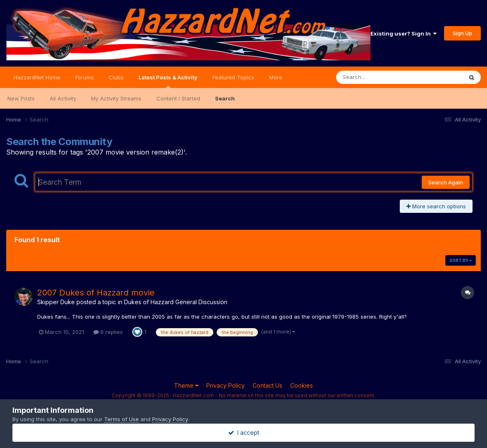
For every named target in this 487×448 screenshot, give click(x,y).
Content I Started (178, 98)
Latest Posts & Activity (168, 81)
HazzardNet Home (37, 77)
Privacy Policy (226, 385)
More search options (436, 206)
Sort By (461, 260)
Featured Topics (233, 77)
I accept (244, 433)
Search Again (446, 182)
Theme (186, 385)
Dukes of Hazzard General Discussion (176, 302)
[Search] (377, 77)
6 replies (108, 332)
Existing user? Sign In (403, 33)
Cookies (302, 385)
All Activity (63, 98)
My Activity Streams (116, 98)
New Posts (21, 98)
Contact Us (267, 385)
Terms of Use (122, 419)
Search (225, 98)
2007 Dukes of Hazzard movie (96, 293)
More (276, 77)
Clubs (116, 77)
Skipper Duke (56, 302)
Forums (85, 77)
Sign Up (462, 33)
